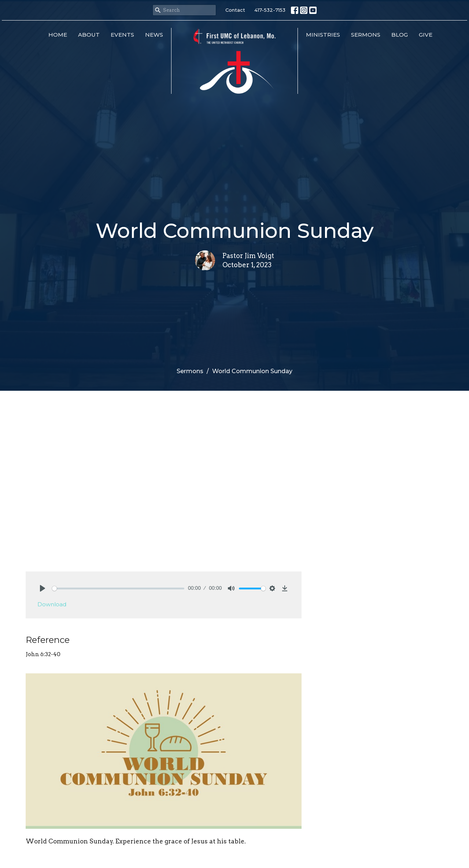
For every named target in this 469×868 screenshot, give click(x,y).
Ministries (323, 35)
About (89, 35)
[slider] (118, 589)
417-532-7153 (270, 10)
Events (122, 35)
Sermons (366, 35)
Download (52, 604)
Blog (400, 35)
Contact (235, 10)
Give (426, 35)
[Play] (43, 588)
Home (58, 35)
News (154, 35)
